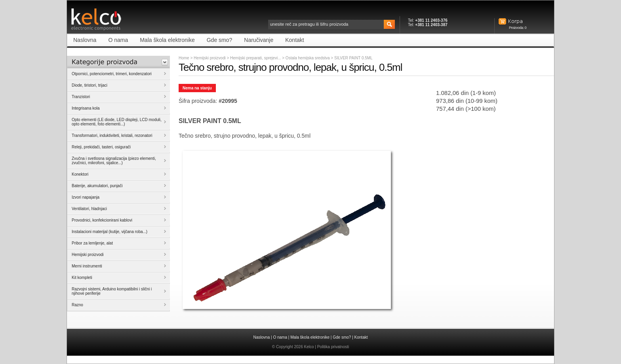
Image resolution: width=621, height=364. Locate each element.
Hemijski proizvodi (210, 58)
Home (184, 58)
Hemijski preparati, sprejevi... (256, 58)
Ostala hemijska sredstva (308, 58)
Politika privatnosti (333, 347)
